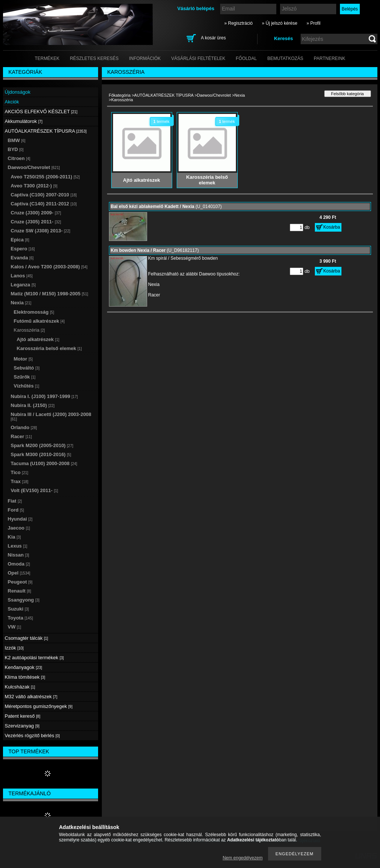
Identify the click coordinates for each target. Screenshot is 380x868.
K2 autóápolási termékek (34, 658)
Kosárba (332, 227)
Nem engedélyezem (243, 858)
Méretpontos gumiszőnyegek (39, 706)
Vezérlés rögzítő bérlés (32, 736)
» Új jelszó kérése (279, 23)
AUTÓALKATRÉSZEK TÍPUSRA (164, 95)
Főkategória (120, 95)
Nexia (240, 95)
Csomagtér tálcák (27, 638)
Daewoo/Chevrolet (214, 95)
